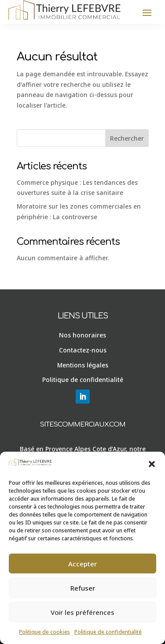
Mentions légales (83, 365)
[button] (152, 464)
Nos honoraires (82, 335)
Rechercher (127, 138)
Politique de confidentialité (108, 632)
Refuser (83, 588)
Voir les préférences (82, 612)
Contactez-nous (83, 350)
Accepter (82, 564)
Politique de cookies (44, 632)
